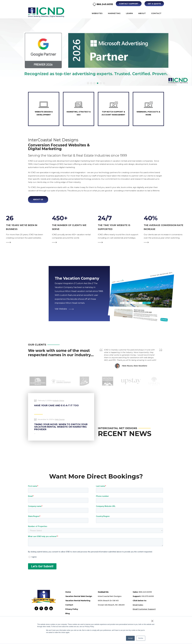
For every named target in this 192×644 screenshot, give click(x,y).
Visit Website (64, 309)
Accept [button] (130, 638)
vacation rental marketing (78, 601)
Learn (129, 13)
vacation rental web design (79, 596)
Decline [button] (141, 638)
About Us (38, 199)
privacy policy (72, 609)
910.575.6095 (148, 596)
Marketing (114, 13)
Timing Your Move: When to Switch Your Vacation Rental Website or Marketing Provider (61, 427)
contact (69, 605)
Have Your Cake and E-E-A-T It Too (56, 405)
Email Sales (138, 605)
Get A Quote (154, 4)
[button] (88, 83)
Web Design (60, 419)
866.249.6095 (103, 4)
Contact (156, 13)
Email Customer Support (144, 609)
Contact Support (129, 4)
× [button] (152, 621)
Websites (97, 13)
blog (68, 613)
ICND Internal (46, 12)
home (68, 592)
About (142, 13)
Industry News (59, 400)
